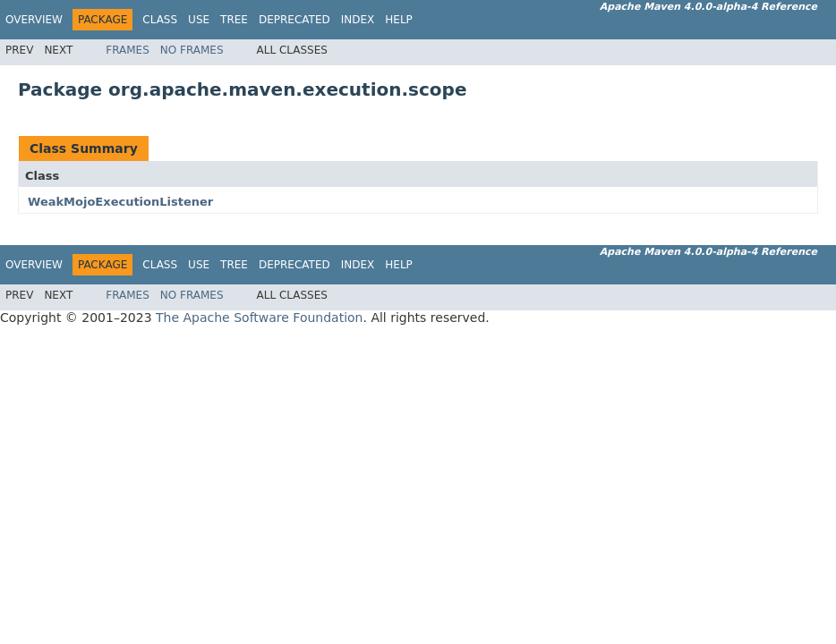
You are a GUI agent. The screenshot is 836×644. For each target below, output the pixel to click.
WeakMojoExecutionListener (120, 202)
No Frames (192, 50)
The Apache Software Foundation (259, 318)
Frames (128, 50)
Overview (34, 20)
